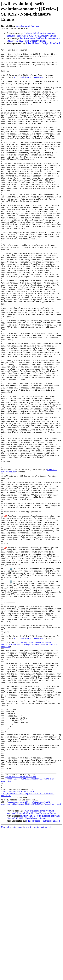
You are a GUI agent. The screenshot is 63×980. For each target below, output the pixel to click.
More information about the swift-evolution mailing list (26, 978)
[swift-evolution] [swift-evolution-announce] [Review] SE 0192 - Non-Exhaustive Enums (31, 34)
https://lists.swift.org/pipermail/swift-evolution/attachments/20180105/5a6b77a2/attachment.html (31, 953)
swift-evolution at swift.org (28, 83)
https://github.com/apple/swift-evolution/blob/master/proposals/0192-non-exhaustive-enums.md (29, 763)
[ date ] (29, 43)
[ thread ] (37, 43)
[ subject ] (46, 43)
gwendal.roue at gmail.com (28, 26)
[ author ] (56, 43)
